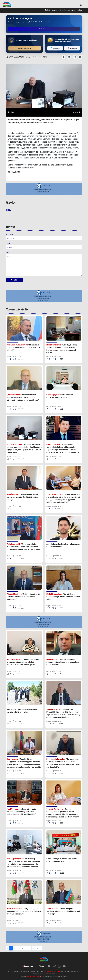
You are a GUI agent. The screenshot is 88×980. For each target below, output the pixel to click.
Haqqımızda (28, 966)
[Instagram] (72, 48)
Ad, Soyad (10, 234)
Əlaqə (41, 966)
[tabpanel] (44, 189)
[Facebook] (55, 48)
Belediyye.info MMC (54, 972)
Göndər (14, 280)
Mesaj (8, 252)
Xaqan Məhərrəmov (34, 976)
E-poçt (8, 243)
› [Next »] (41, 948)
